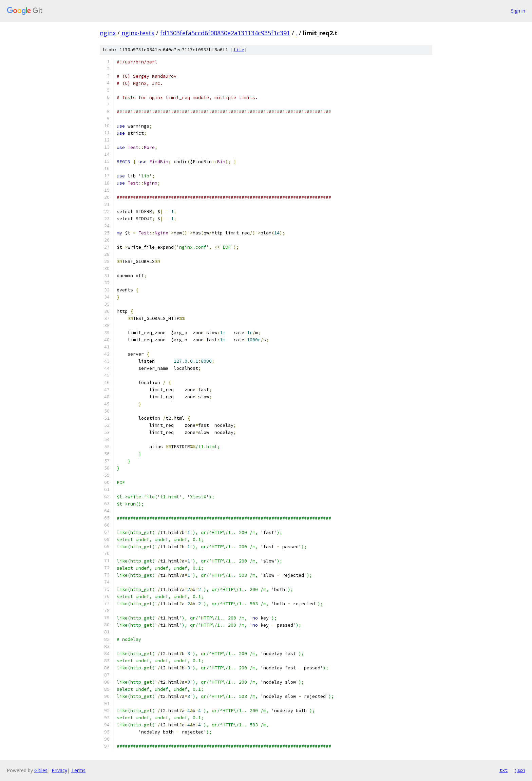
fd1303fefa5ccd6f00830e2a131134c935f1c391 (225, 33)
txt (503, 770)
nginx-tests (138, 33)
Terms (78, 770)
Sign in (518, 11)
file (239, 50)
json (520, 770)
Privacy (59, 770)
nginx (108, 33)
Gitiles (41, 770)
